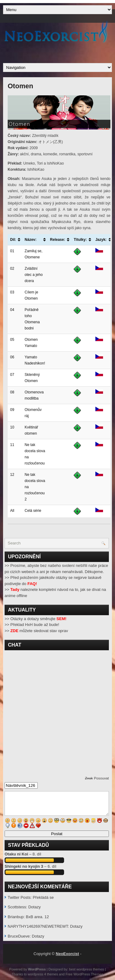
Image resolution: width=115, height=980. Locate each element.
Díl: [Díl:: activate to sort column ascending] (13, 240)
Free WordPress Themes (84, 974)
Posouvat (101, 778)
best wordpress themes (86, 969)
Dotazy (34, 907)
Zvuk (89, 778)
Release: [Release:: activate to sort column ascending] (57, 240)
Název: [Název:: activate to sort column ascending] (31, 240)
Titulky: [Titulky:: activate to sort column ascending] (80, 240)
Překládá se (43, 897)
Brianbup (16, 917)
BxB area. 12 (37, 917)
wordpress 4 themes (43, 974)
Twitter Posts (19, 897)
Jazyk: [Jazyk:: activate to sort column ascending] (101, 240)
